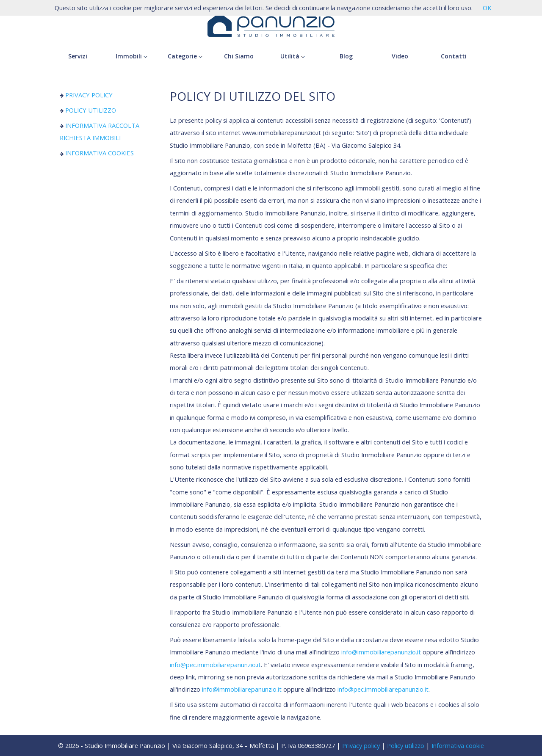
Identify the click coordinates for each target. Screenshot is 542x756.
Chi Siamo (239, 56)
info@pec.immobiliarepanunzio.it (215, 665)
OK (487, 8)
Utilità (293, 56)
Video (400, 56)
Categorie (185, 56)
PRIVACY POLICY (86, 95)
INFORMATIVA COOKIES (97, 153)
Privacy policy (361, 745)
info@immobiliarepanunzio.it (381, 652)
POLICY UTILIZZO (88, 110)
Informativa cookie (458, 745)
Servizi (78, 56)
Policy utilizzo (406, 745)
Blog (346, 56)
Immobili (131, 56)
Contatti (454, 56)
